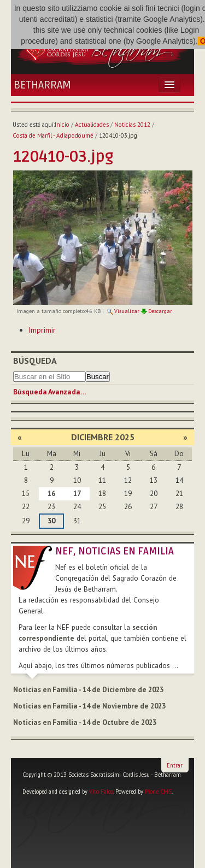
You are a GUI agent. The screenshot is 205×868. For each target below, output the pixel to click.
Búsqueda (35, 361)
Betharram (42, 85)
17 (77, 494)
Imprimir (42, 330)
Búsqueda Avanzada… (50, 392)
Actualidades (92, 125)
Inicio (62, 125)
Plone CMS (158, 792)
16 (51, 494)
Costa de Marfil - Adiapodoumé (53, 135)
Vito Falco (101, 792)
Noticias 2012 (132, 125)
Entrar (175, 765)
